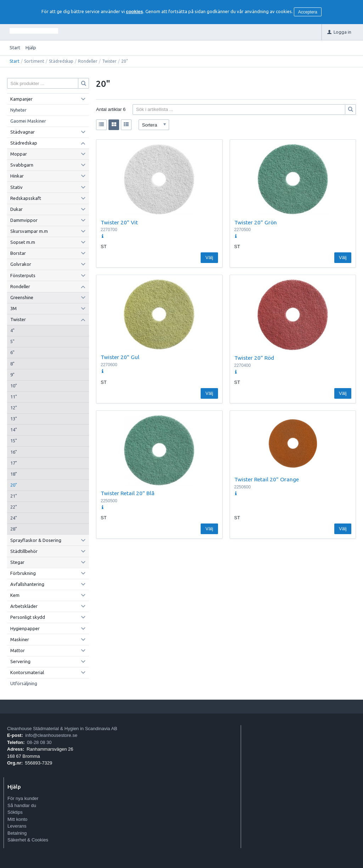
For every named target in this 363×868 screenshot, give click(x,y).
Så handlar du (22, 805)
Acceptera (308, 12)
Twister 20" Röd (254, 358)
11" (14, 397)
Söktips (15, 812)
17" (14, 463)
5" (12, 341)
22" (14, 507)
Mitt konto (17, 819)
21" (14, 496)
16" (14, 452)
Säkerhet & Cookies (28, 840)
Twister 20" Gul (120, 357)
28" (14, 529)
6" (12, 352)
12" (14, 408)
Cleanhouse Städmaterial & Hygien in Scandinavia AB (62, 729)
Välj (209, 257)
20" (14, 485)
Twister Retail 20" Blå (128, 493)
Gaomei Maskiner (28, 121)
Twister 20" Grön (256, 222)
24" (14, 518)
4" (12, 330)
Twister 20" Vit (119, 222)
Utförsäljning (24, 683)
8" (12, 364)
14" (14, 430)
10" (14, 386)
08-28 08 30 (39, 742)
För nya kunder (23, 798)
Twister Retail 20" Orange (267, 479)
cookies (134, 12)
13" (14, 419)
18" (14, 474)
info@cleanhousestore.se (51, 735)
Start (15, 47)
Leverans (17, 826)
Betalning (17, 833)
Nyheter (18, 110)
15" (14, 441)
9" (12, 375)
